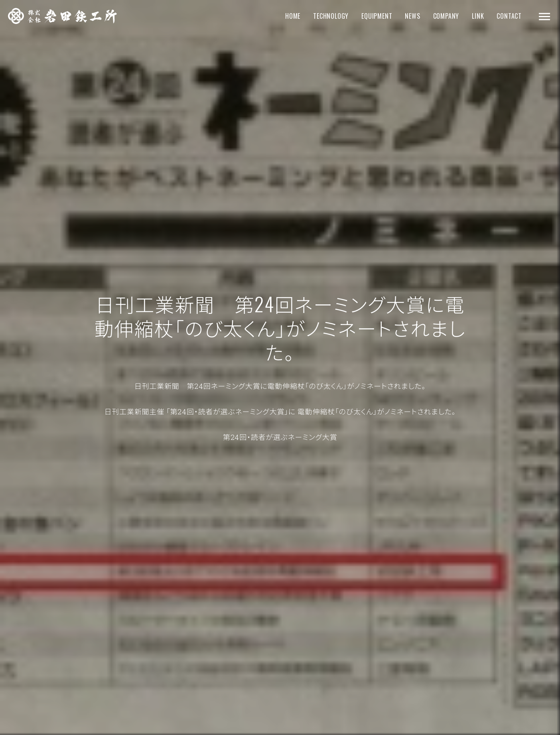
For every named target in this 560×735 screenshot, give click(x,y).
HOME (293, 16)
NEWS (412, 16)
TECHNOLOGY (331, 16)
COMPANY (446, 16)
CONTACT (509, 16)
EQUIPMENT (377, 16)
